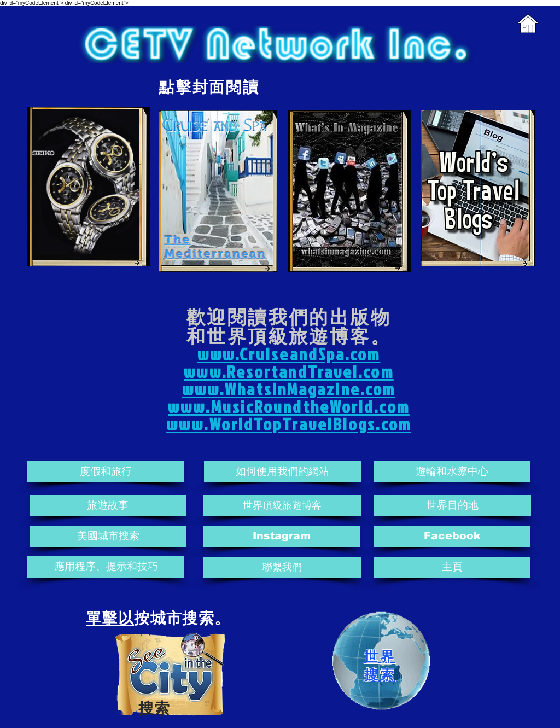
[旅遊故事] (108, 506)
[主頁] (452, 567)
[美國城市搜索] (108, 536)
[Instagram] (281, 536)
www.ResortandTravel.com (288, 372)
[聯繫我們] (282, 567)
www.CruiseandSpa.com (289, 354)
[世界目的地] (452, 506)
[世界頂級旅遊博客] (282, 506)
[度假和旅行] (106, 472)
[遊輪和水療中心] (452, 472)
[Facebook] (452, 536)
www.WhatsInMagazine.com (289, 389)
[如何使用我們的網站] (282, 472)
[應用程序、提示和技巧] (106, 567)
